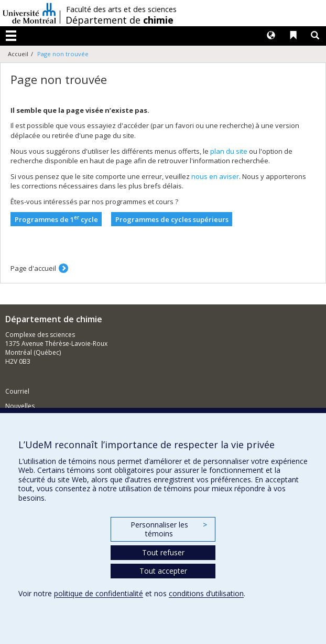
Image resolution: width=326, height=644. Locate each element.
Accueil (18, 54)
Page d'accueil (33, 268)
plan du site (229, 151)
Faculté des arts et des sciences (121, 9)
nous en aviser (215, 176)
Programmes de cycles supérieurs (172, 219)
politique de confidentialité (99, 593)
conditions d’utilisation (206, 593)
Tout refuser (163, 552)
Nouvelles (20, 406)
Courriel (17, 391)
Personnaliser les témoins (169, 529)
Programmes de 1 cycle (56, 219)
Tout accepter (163, 571)
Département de (119, 20)
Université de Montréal (29, 13)
